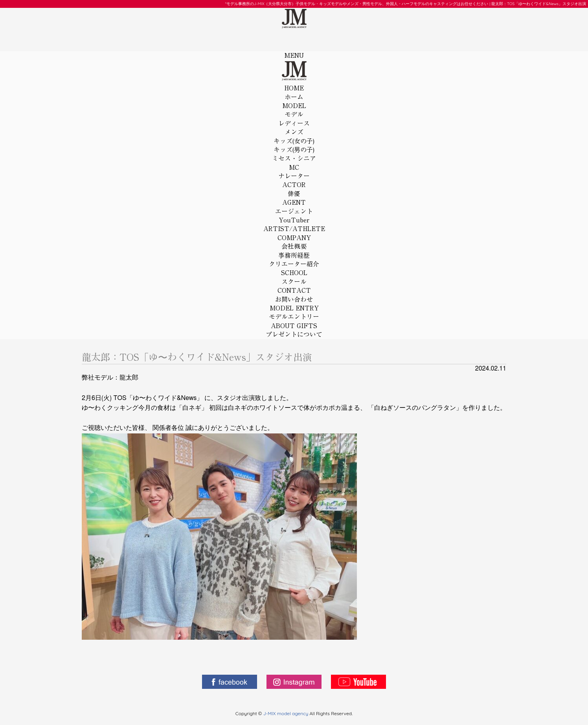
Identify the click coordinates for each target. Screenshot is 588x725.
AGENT (294, 207)
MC (294, 173)
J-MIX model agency (287, 713)
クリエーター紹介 (294, 264)
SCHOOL (294, 278)
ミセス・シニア (294, 158)
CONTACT (294, 296)
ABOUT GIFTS (294, 331)
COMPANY (294, 243)
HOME (294, 93)
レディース (294, 123)
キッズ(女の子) (294, 141)
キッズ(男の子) (294, 150)
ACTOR (294, 190)
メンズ (294, 132)
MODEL (294, 111)
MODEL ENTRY (294, 313)
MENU (294, 55)
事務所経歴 (294, 255)
